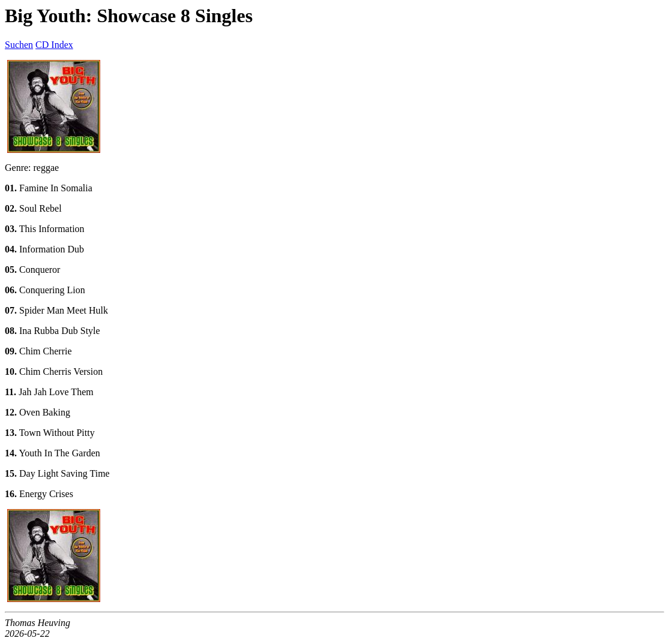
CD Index (54, 45)
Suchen (19, 45)
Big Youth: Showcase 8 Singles (129, 16)
